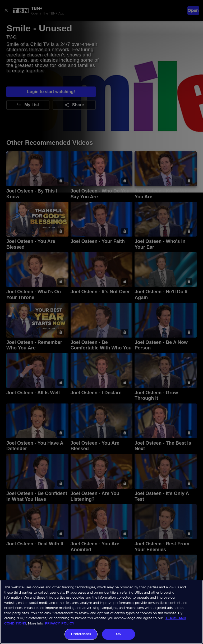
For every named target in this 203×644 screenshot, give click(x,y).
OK (119, 634)
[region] (101, 612)
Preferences (81, 634)
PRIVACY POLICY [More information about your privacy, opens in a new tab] (60, 624)
